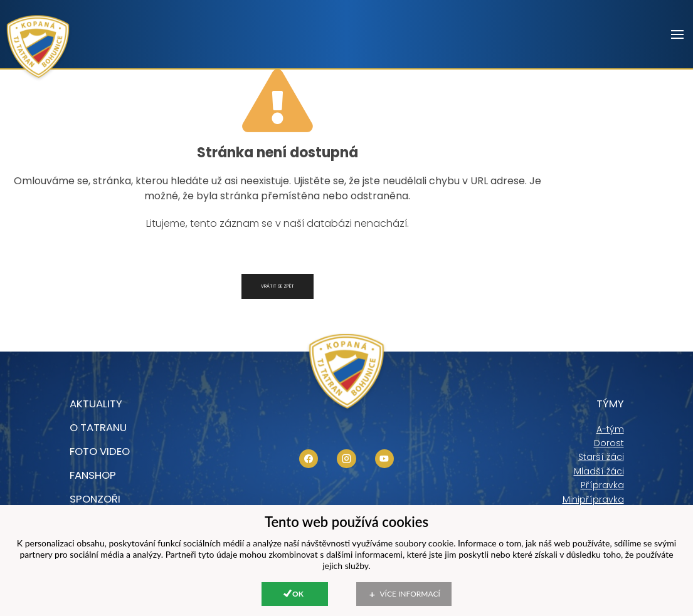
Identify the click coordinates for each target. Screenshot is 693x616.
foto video (100, 451)
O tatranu (98, 427)
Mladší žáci (599, 471)
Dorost (609, 443)
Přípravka (602, 485)
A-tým (610, 429)
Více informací (410, 594)
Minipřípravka (593, 499)
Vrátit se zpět (278, 286)
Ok (298, 594)
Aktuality (96, 404)
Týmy (610, 404)
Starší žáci (601, 457)
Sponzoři (95, 499)
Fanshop (93, 475)
